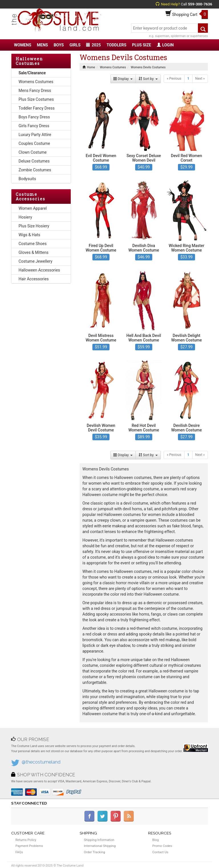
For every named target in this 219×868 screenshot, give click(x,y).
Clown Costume (33, 152)
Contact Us (160, 852)
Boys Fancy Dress (34, 117)
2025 (93, 45)
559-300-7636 (200, 4)
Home (89, 67)
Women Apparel (33, 208)
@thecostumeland (41, 762)
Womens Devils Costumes (148, 67)
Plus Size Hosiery (34, 226)
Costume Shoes (33, 244)
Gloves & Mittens (34, 252)
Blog (156, 840)
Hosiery (25, 217)
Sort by (148, 79)
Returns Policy (26, 840)
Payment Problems (29, 846)
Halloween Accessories (39, 270)
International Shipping (100, 846)
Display (123, 79)
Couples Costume (34, 143)
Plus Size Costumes (36, 99)
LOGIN (165, 45)
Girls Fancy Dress (34, 126)
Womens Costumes (36, 82)
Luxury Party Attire (35, 135)
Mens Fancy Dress (35, 90)
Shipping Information (99, 840)
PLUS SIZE (142, 45)
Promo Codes (162, 846)
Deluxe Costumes (34, 161)
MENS (43, 45)
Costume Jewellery (36, 261)
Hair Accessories (34, 279)
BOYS (59, 45)
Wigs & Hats (29, 235)
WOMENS (23, 45)
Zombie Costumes (35, 170)
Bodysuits (27, 179)
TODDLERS (116, 45)
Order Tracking (94, 852)
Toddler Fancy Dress (36, 108)
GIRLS (75, 45)
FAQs (19, 852)
